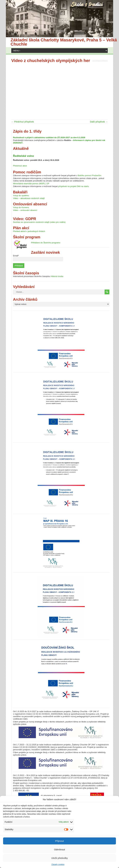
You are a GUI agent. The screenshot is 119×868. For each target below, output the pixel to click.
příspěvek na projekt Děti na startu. (74, 186)
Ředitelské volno (23, 156)
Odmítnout (59, 849)
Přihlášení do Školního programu (46, 243)
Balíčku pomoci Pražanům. (90, 175)
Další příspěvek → (99, 122)
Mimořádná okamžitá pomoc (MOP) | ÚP (31, 184)
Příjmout (59, 841)
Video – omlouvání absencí (25, 210)
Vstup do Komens (21, 207)
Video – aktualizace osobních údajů (29, 198)
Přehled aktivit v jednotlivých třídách (29, 231)
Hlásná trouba (57, 276)
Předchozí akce (20, 166)
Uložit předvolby (60, 858)
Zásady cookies (58, 864)
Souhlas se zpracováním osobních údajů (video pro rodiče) (39, 222)
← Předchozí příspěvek (23, 122)
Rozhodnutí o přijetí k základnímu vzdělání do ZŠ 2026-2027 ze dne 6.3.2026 (49, 137)
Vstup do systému (21, 195)
